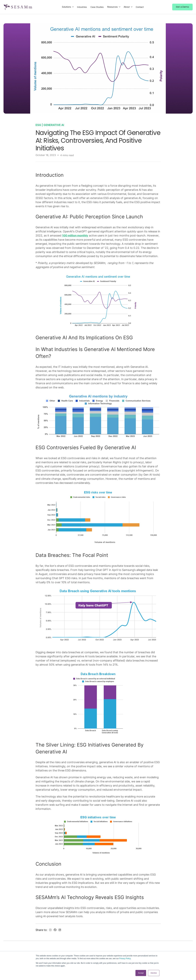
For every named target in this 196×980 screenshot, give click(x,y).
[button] (68, 7)
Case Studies (97, 7)
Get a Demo (182, 7)
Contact (140, 7)
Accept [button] (141, 973)
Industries (82, 7)
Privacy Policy (125, 959)
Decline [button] (154, 973)
